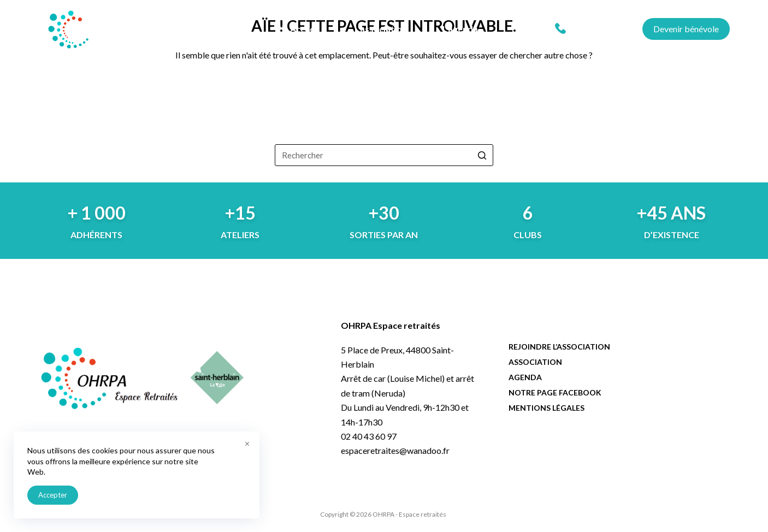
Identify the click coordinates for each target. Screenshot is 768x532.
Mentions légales (547, 408)
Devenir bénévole (686, 29)
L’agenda (460, 29)
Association (535, 362)
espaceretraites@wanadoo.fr (395, 450)
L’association (381, 29)
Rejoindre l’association (559, 347)
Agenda (525, 377)
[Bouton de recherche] (482, 155)
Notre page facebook (555, 392)
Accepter (53, 495)
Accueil (305, 29)
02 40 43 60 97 (597, 28)
